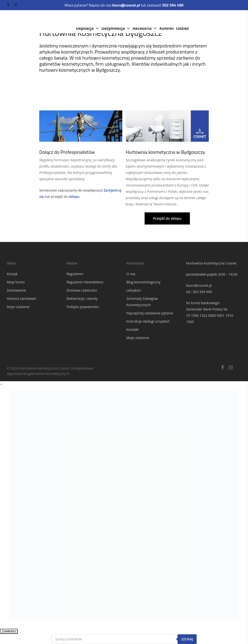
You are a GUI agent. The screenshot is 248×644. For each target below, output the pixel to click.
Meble (142, 19)
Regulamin (75, 274)
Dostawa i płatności (82, 290)
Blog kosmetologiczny (143, 282)
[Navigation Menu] (239, 22)
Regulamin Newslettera (85, 282)
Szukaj (187, 639)
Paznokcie (165, 19)
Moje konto (16, 282)
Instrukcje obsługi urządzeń (148, 321)
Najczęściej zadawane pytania (150, 313)
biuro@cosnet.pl (199, 285)
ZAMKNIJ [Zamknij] (9, 631)
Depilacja (87, 28)
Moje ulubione (18, 307)
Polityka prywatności (83, 307)
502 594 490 (202, 292)
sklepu (74, 197)
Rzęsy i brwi (194, 19)
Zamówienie (16, 290)
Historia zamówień (21, 299)
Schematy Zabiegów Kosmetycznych (142, 302)
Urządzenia (118, 19)
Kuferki (167, 28)
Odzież (182, 28)
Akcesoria (145, 28)
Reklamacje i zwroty (82, 299)
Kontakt (133, 330)
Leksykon (134, 290)
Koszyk (12, 274)
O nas (131, 274)
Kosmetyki (89, 19)
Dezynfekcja (116, 28)
